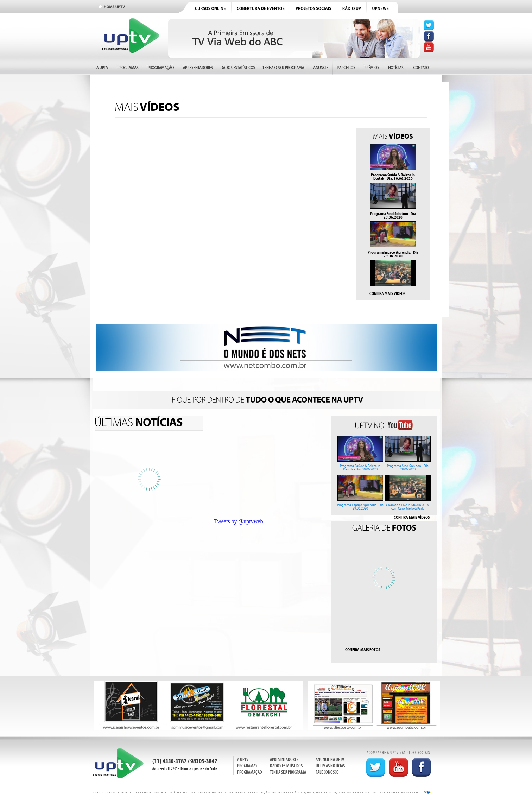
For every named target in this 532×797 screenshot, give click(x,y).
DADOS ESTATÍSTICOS (286, 766)
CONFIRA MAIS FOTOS (363, 650)
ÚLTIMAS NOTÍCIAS (330, 766)
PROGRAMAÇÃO (250, 772)
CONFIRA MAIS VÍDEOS (387, 293)
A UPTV (243, 760)
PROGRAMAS (247, 766)
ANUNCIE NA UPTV (330, 760)
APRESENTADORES (284, 760)
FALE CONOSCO (327, 772)
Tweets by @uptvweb (239, 521)
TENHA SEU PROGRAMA (288, 772)
